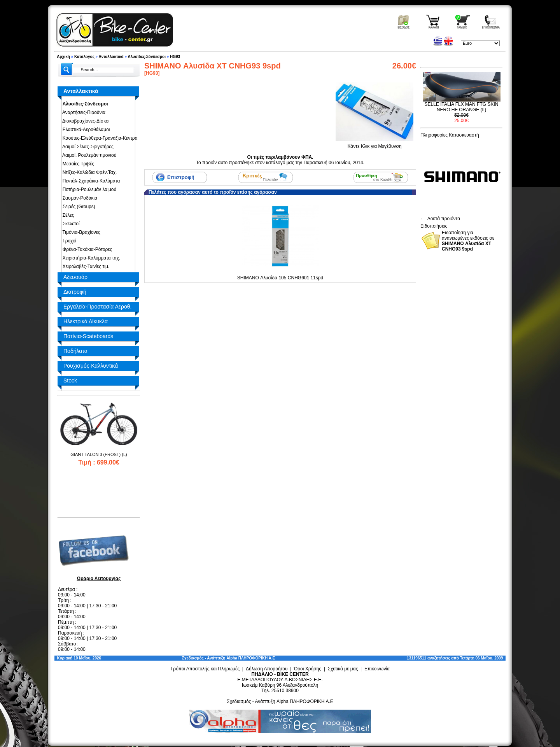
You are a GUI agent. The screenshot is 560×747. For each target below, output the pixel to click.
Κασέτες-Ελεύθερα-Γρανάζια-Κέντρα (99, 138)
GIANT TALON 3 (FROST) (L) (99, 454)
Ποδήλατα (75, 351)
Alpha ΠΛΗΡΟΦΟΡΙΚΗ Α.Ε (251, 658)
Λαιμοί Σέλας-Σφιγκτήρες (87, 147)
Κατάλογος (84, 57)
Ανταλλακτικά (111, 57)
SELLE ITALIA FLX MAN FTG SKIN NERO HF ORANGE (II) (462, 107)
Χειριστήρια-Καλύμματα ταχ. (90, 258)
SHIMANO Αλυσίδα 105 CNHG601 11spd (280, 278)
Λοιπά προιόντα (444, 219)
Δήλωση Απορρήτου (267, 669)
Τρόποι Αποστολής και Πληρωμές (205, 669)
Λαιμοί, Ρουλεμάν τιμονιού (88, 155)
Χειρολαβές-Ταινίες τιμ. (85, 267)
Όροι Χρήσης (308, 669)
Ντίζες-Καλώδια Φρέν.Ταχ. (88, 172)
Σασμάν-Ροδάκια (79, 198)
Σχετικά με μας (343, 669)
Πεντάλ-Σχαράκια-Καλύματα (90, 181)
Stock (70, 381)
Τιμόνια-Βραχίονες (80, 232)
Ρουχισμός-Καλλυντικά (91, 366)
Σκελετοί (70, 224)
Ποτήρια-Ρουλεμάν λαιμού (88, 189)
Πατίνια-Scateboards (88, 336)
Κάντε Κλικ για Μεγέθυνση (374, 144)
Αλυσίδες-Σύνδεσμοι (146, 57)
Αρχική (63, 57)
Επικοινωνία (377, 669)
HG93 (175, 57)
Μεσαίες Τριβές (77, 164)
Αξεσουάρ (75, 277)
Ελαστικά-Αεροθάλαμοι (85, 130)
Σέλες (67, 215)
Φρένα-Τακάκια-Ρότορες (86, 249)
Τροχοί (68, 241)
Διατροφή (75, 292)
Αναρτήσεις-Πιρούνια (83, 112)
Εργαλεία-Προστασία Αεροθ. (97, 307)
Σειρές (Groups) (78, 207)
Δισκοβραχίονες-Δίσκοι (85, 121)
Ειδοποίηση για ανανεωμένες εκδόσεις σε (468, 241)
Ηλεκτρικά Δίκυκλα (86, 321)
